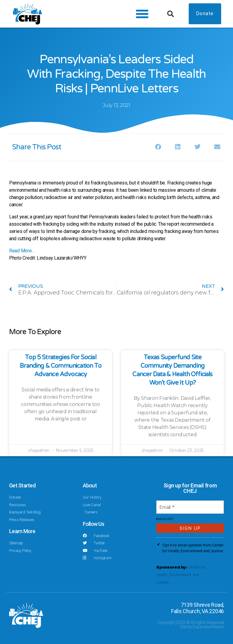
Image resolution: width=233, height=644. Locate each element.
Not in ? (165, 519)
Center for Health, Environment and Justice (181, 575)
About (90, 485)
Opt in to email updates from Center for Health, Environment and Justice (193, 548)
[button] (141, 14)
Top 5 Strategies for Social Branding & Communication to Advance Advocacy (61, 366)
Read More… (22, 251)
